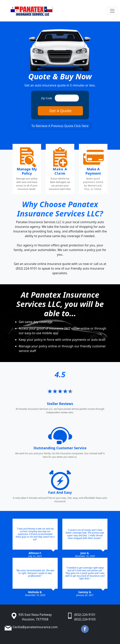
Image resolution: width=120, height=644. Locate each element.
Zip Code (47, 98)
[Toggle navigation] (112, 11)
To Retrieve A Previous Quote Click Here (60, 126)
